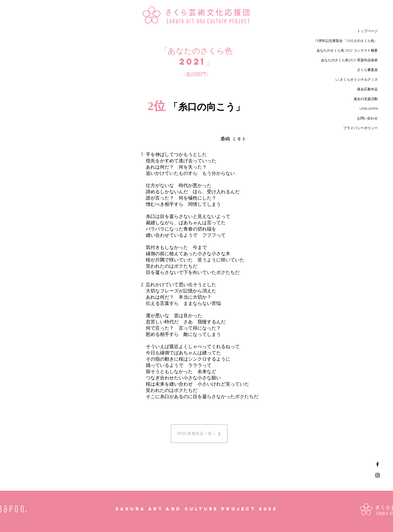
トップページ (367, 31)
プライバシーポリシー (360, 128)
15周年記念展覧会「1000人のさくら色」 (346, 41)
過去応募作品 (367, 90)
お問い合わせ (367, 119)
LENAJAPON (369, 109)
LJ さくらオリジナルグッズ (357, 80)
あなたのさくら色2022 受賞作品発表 (349, 61)
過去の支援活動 (366, 99)
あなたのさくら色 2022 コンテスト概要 (347, 51)
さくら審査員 (367, 70)
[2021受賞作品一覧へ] (199, 434)
